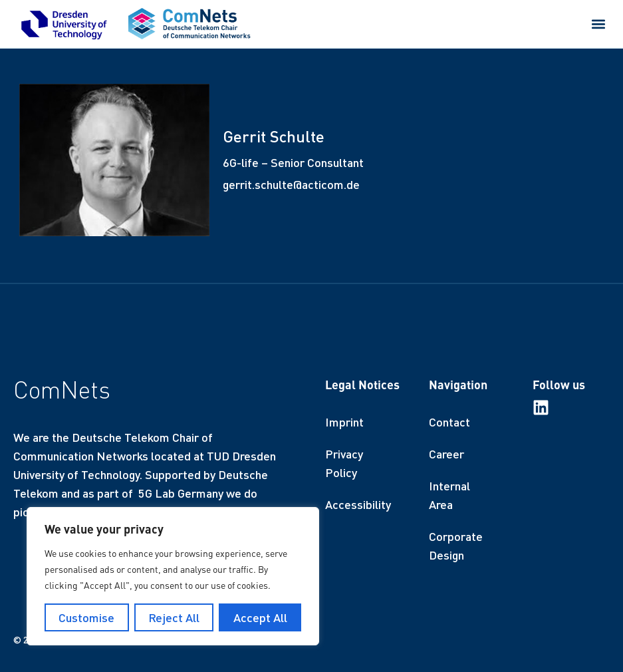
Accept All (260, 617)
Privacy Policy (344, 463)
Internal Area (449, 495)
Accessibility (358, 504)
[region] (173, 576)
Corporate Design (456, 546)
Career (446, 454)
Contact (449, 422)
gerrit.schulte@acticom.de (291, 184)
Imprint (344, 422)
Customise (86, 617)
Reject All (174, 617)
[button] (599, 24)
